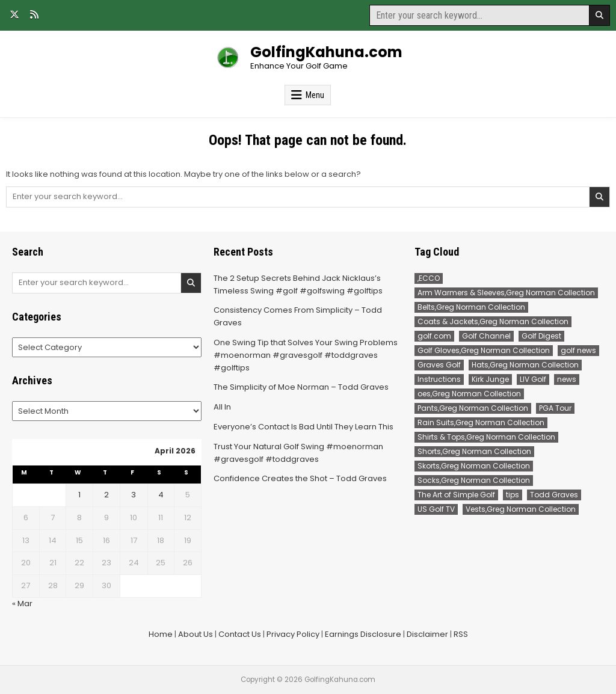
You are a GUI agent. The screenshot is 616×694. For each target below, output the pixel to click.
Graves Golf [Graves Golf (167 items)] (439, 365)
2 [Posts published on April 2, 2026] (106, 495)
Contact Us (240, 634)
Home (161, 634)
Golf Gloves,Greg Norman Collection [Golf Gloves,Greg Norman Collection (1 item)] (484, 350)
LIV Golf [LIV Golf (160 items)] (533, 379)
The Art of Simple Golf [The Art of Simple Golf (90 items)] (456, 495)
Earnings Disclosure (363, 634)
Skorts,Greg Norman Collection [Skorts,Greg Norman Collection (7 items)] (474, 466)
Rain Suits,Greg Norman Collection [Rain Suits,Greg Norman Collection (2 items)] (481, 422)
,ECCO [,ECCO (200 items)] (429, 278)
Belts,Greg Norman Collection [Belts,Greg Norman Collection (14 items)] (471, 307)
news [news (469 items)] (567, 379)
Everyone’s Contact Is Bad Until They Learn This (303, 427)
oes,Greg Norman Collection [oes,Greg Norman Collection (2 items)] (469, 394)
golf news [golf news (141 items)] (578, 350)
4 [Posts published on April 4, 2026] (161, 495)
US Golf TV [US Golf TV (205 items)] (436, 509)
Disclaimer (427, 634)
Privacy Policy (293, 634)
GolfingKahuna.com (326, 52)
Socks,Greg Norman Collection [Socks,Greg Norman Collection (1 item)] (474, 480)
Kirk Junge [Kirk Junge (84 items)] (490, 379)
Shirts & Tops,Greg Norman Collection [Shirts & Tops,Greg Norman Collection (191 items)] (486, 437)
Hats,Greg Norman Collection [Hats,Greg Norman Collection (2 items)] (525, 365)
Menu (315, 95)
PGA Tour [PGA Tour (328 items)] (555, 408)
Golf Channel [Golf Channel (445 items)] (486, 336)
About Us (196, 634)
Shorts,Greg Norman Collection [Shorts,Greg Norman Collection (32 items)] (474, 451)
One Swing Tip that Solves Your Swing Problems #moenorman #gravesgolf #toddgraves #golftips (306, 355)
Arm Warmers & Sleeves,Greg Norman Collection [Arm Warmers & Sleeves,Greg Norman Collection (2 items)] (506, 293)
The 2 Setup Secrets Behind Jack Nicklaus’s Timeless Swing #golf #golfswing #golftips (298, 284)
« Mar (22, 603)
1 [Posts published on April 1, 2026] (79, 495)
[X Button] (14, 14)
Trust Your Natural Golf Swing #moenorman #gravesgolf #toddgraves (298, 453)
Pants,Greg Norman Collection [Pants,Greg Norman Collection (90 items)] (473, 408)
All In (222, 407)
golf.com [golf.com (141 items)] (434, 336)
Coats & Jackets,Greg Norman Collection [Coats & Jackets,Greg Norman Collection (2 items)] (493, 321)
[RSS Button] (34, 14)
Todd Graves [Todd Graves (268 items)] (554, 495)
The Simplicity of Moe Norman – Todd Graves (301, 387)
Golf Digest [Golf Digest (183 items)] (541, 336)
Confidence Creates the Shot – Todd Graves (300, 478)
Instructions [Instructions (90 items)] (439, 379)
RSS (461, 634)
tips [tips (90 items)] (513, 495)
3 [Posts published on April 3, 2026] (134, 495)
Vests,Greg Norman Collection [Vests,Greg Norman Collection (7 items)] (521, 509)
